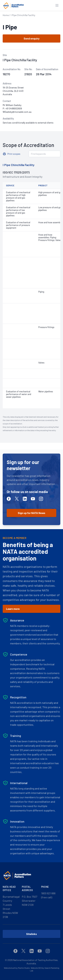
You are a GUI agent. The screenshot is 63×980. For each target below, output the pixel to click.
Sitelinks (32, 934)
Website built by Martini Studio (17, 968)
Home (6, 15)
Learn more (13, 609)
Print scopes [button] (14, 154)
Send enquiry (32, 38)
